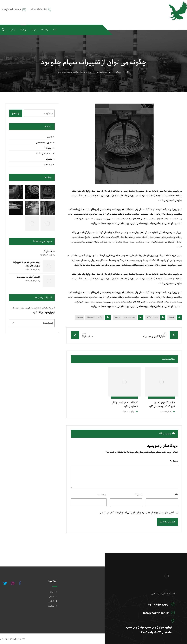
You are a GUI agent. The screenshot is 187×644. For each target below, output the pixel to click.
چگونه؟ (117, 317)
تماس (53, 601)
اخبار (169, 412)
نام (176, 495)
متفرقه (125, 412)
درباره (53, 597)
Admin (172, 317)
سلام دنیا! (49, 251)
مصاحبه (164, 412)
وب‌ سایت (102, 495)
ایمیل (139, 495)
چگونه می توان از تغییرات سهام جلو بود (26, 264)
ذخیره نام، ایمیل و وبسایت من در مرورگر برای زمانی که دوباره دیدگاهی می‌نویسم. (137, 513)
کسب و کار (90, 317)
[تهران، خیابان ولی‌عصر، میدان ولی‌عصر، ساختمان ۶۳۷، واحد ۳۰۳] (146, 621)
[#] (20, 583)
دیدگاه (174, 461)
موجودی (80, 317)
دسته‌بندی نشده (44, 154)
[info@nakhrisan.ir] (146, 613)
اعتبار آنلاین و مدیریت (28, 277)
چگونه (100, 317)
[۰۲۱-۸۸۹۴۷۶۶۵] (146, 604)
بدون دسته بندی (130, 317)
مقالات (53, 606)
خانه (54, 592)
